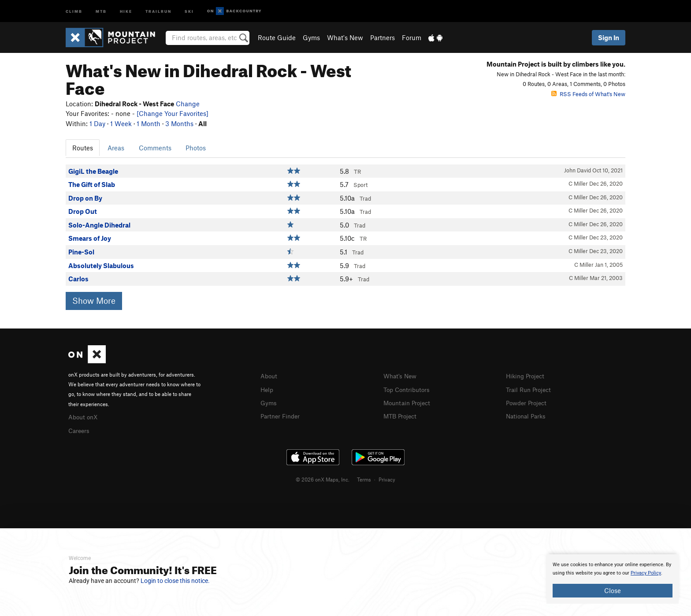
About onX (84, 416)
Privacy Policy (646, 573)
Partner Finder (282, 414)
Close (613, 590)
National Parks (528, 414)
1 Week (121, 123)
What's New (345, 37)
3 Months (179, 123)
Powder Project (528, 402)
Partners (383, 37)
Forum (412, 37)
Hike (126, 11)
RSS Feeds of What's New (588, 94)
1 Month (149, 123)
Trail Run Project (530, 389)
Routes (83, 148)
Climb (74, 11)
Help (267, 389)
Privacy (387, 478)
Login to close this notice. (175, 581)
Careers (80, 429)
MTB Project (401, 414)
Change (188, 104)
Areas (116, 148)
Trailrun (158, 11)
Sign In (609, 37)
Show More (94, 301)
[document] (613, 579)
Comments (155, 148)
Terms (364, 478)
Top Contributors (409, 389)
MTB (101, 11)
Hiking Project (527, 376)
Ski (189, 11)
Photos (196, 148)
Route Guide (277, 37)
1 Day (97, 123)
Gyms (311, 37)
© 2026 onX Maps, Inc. (323, 478)
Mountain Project (409, 402)
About (269, 376)
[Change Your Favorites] (173, 113)
